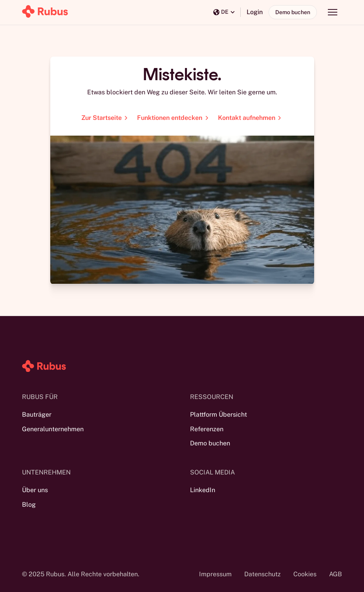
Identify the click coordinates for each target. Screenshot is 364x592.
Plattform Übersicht (219, 415)
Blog (29, 505)
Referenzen (207, 429)
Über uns (35, 490)
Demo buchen (293, 12)
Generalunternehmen (53, 429)
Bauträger (37, 415)
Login (255, 12)
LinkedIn (203, 490)
